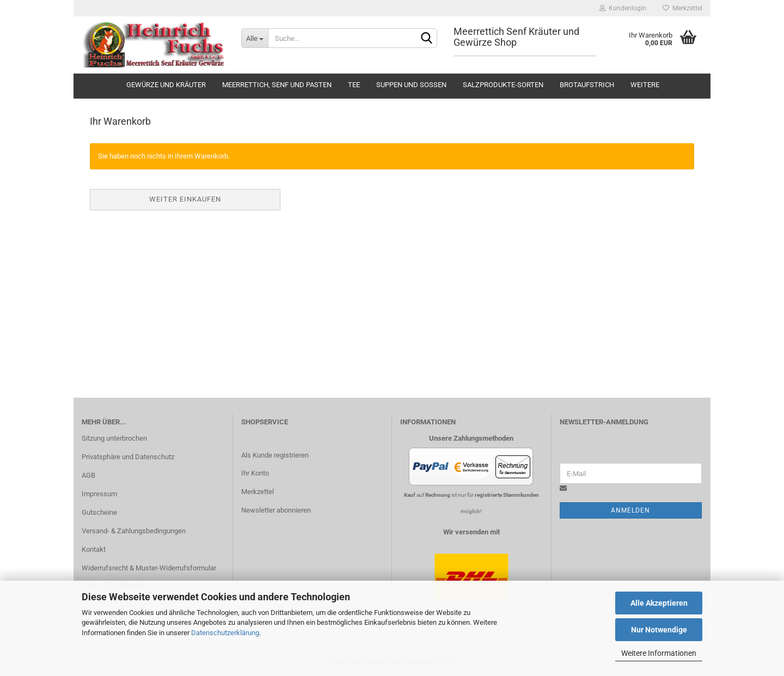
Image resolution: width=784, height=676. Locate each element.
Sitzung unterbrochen (114, 438)
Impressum (99, 494)
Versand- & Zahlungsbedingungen (134, 531)
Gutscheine (99, 512)
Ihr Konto (255, 473)
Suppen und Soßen (411, 85)
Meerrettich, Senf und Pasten (277, 85)
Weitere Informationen (659, 653)
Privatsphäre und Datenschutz (128, 457)
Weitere (645, 85)
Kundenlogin (623, 8)
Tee (354, 85)
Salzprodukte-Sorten (503, 85)
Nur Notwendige (659, 630)
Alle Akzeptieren (659, 603)
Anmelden (630, 510)
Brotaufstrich (587, 85)
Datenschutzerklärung (225, 633)
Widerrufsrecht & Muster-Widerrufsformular (149, 568)
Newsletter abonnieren (276, 510)
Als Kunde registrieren (275, 455)
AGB (88, 475)
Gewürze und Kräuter (166, 85)
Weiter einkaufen (185, 199)
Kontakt (94, 549)
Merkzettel (682, 8)
